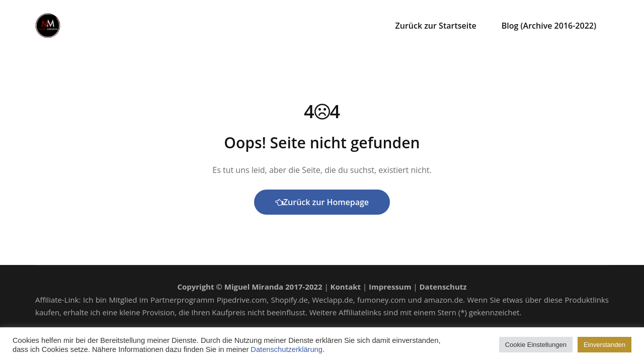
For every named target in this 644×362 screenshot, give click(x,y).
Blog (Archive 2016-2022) (549, 26)
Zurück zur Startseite (436, 26)
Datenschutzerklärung (287, 349)
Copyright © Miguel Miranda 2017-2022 (250, 287)
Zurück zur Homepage (322, 202)
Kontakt (346, 287)
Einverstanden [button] (605, 345)
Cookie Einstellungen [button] (536, 345)
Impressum (390, 287)
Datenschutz (443, 287)
